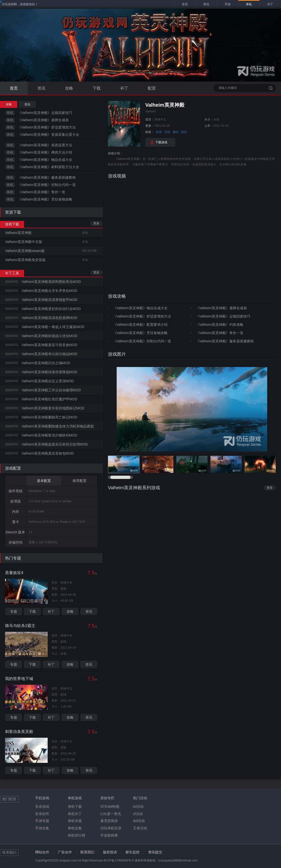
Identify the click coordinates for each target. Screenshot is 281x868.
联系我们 (87, 852)
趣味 (176, 132)
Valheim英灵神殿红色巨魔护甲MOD (49, 399)
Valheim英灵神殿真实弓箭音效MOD (49, 345)
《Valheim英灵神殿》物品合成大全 (45, 160)
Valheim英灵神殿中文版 (24, 242)
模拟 (184, 132)
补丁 (124, 88)
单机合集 (75, 828)
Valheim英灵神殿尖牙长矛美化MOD (49, 291)
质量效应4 (14, 573)
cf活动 (138, 814)
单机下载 (75, 807)
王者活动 (140, 828)
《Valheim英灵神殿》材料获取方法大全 (48, 167)
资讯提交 (155, 852)
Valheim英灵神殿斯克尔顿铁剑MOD (49, 435)
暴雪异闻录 (109, 821)
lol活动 (138, 807)
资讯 (41, 88)
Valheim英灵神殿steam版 (25, 251)
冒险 (167, 132)
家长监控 (132, 852)
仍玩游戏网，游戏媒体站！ (20, 4)
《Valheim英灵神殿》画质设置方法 (45, 145)
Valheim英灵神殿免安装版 (25, 260)
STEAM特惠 (110, 807)
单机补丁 (75, 814)
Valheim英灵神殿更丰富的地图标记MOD (53, 408)
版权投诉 (110, 852)
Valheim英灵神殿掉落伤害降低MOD (49, 372)
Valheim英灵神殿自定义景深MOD (48, 381)
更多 (96, 223)
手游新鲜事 (109, 835)
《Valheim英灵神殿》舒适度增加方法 (47, 127)
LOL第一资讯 (111, 814)
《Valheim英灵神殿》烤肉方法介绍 (45, 152)
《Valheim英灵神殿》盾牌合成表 (43, 120)
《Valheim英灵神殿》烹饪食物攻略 (45, 199)
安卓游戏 (42, 807)
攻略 (69, 88)
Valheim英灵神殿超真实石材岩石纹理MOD (55, 444)
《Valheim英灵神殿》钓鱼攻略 (220, 325)
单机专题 (75, 821)
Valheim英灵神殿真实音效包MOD (48, 453)
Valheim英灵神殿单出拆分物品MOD (49, 354)
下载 (97, 88)
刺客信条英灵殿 (19, 732)
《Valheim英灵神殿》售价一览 (41, 192)
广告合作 (65, 852)
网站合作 (42, 852)
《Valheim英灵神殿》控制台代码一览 (47, 185)
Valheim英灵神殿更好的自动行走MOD (51, 309)
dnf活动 (139, 821)
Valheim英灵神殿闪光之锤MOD (46, 363)
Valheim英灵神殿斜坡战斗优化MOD (49, 336)
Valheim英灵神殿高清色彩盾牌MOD (49, 318)
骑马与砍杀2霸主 (20, 626)
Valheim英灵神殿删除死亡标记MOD (49, 417)
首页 (14, 88)
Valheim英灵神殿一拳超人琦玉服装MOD (53, 327)
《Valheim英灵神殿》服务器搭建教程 (47, 177)
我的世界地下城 (19, 679)
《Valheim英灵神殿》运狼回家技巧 (45, 113)
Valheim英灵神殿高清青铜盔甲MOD (49, 300)
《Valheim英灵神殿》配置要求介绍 (140, 325)
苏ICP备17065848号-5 (118, 860)
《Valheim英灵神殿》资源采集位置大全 (48, 135)
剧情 (159, 132)
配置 (152, 88)
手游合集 (42, 828)
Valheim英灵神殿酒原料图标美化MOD (51, 282)
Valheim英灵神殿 (18, 233)
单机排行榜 (77, 835)
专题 (14, 611)
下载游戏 (161, 142)
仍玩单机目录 (111, 828)
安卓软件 (42, 814)
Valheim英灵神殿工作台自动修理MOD (51, 390)
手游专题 (42, 821)
